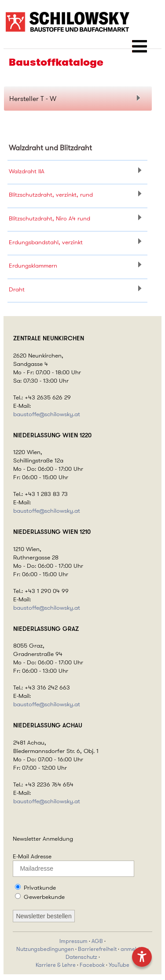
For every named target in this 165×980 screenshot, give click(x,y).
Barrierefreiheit (97, 949)
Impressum (73, 941)
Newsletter (27, 838)
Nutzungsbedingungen (45, 949)
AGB (97, 941)
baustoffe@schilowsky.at (47, 414)
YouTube (119, 965)
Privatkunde (40, 887)
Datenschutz (81, 957)
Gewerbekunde (44, 897)
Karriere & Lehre (56, 965)
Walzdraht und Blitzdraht (50, 148)
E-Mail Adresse (32, 856)
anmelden (133, 949)
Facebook (92, 965)
